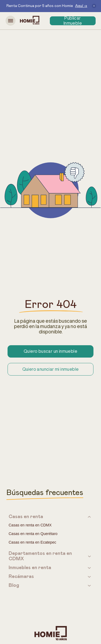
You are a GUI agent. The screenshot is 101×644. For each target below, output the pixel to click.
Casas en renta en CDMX (30, 525)
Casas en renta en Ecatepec (32, 542)
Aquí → (81, 6)
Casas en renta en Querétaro (33, 534)
